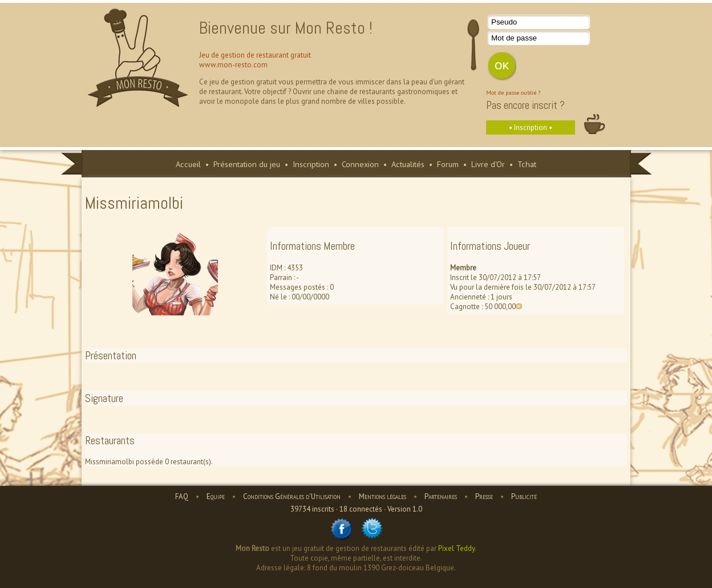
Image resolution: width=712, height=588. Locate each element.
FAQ (182, 496)
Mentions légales (383, 496)
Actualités (408, 164)
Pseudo (504, 22)
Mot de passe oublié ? (513, 92)
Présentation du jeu (247, 164)
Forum (448, 164)
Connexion (360, 164)
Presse (484, 496)
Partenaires (441, 496)
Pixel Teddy (456, 548)
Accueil (188, 164)
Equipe (216, 496)
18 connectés (361, 509)
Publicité (524, 496)
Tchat (527, 164)
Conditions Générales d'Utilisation (292, 496)
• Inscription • (531, 127)
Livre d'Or (488, 164)
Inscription (311, 164)
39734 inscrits (312, 509)
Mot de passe (514, 38)
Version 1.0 (405, 509)
